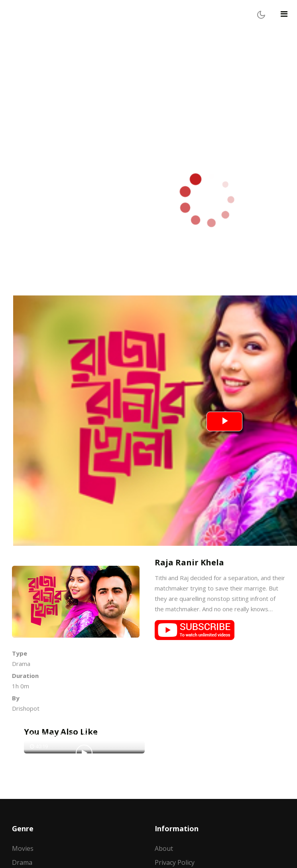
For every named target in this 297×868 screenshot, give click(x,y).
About (164, 848)
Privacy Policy (175, 862)
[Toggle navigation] (284, 14)
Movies (23, 848)
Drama (22, 862)
